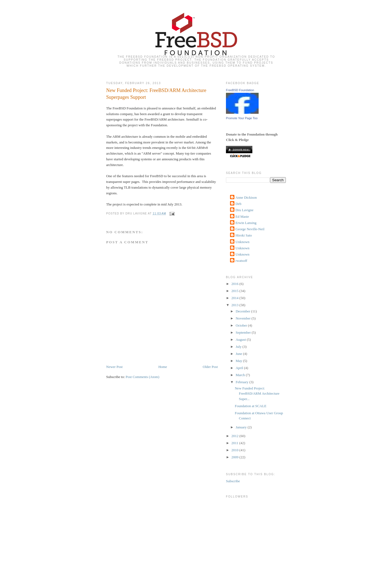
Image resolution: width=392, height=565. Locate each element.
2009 (235, 457)
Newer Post (114, 367)
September (244, 332)
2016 (235, 284)
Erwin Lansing (246, 223)
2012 (235, 436)
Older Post (210, 367)
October (242, 325)
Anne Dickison (246, 197)
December (244, 311)
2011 (235, 443)
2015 (235, 291)
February (243, 382)
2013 (235, 305)
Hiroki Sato (244, 235)
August (241, 340)
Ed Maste (242, 217)
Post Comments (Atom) (143, 377)
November (244, 318)
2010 (235, 450)
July (239, 347)
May (239, 361)
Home (163, 367)
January (242, 427)
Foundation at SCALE (250, 406)
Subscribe (233, 481)
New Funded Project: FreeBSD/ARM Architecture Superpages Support (156, 94)
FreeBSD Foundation (240, 90)
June (239, 354)
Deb (238, 204)
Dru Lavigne (244, 210)
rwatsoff (241, 261)
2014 (235, 298)
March (241, 375)
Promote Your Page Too (242, 118)
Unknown (242, 242)
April (240, 368)
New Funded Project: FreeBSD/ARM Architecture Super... (257, 394)
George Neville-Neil (250, 229)
